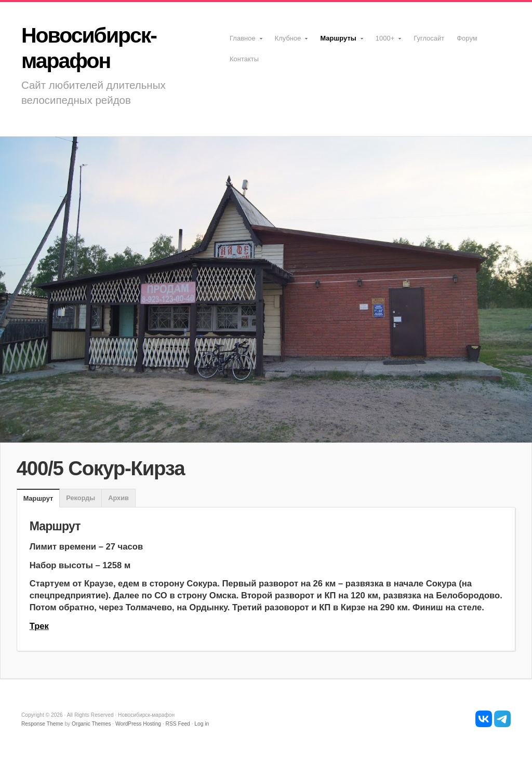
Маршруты (339, 42)
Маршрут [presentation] (38, 498)
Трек (39, 626)
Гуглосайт (429, 38)
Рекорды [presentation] (81, 498)
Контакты (244, 59)
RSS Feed (178, 724)
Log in (202, 724)
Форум (467, 38)
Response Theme (42, 724)
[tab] (38, 499)
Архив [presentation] (118, 498)
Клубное (289, 42)
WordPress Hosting (138, 724)
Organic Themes (91, 724)
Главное (243, 42)
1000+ (386, 42)
